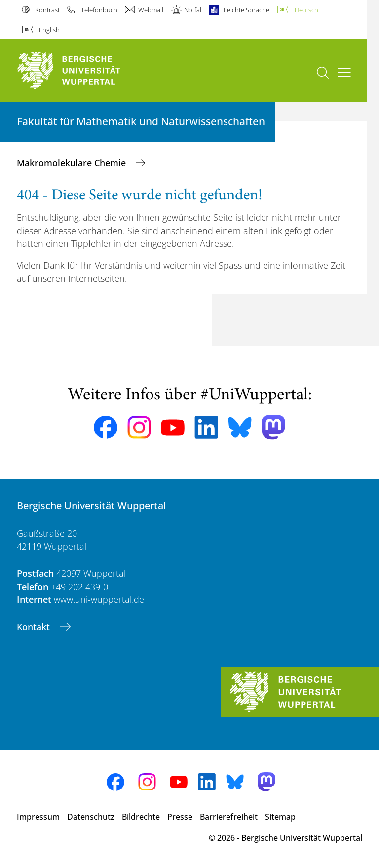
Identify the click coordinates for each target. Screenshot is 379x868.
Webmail (151, 10)
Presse (180, 817)
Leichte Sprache (246, 10)
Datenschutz (91, 817)
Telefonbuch (99, 10)
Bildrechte (141, 817)
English (49, 30)
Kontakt (35, 627)
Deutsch (306, 10)
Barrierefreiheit (229, 817)
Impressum (38, 817)
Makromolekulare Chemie (73, 163)
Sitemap (280, 817)
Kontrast (47, 10)
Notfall (193, 10)
